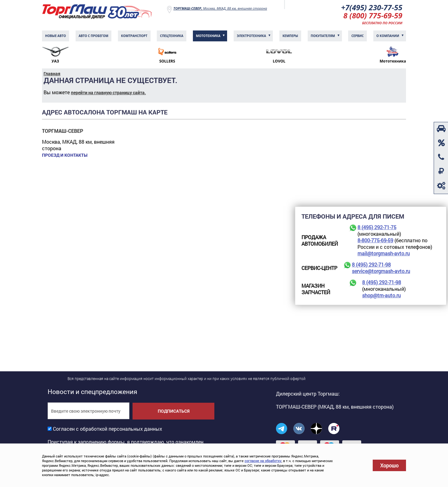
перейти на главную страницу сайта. (108, 93)
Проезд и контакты (65, 155)
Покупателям (323, 36)
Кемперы (290, 36)
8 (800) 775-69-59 (373, 15)
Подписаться (174, 411)
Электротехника (251, 36)
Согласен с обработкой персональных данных (107, 429)
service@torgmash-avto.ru (381, 271)
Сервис (357, 36)
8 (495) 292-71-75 (377, 227)
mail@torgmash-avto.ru (384, 253)
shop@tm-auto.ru (381, 295)
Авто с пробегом (94, 36)
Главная (52, 74)
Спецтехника (172, 36)
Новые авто (56, 36)
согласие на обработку (263, 461)
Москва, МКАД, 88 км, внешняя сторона (220, 8)
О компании (388, 36)
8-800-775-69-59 (375, 240)
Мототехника (208, 36)
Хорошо (389, 465)
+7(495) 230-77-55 (372, 7)
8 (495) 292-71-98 (371, 264)
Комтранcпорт (134, 36)
